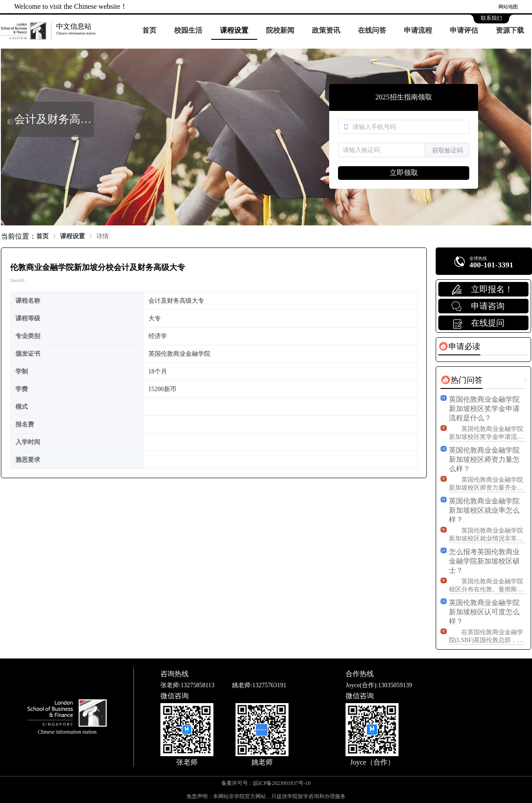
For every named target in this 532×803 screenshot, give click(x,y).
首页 (149, 30)
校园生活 (188, 30)
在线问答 (372, 30)
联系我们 (491, 18)
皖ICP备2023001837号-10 (282, 783)
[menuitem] (149, 31)
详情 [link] (103, 236)
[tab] (459, 346)
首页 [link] (42, 236)
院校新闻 (280, 30)
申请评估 (464, 30)
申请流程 (418, 30)
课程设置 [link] (72, 236)
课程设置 (234, 30)
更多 (525, 380)
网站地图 (508, 7)
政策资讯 (326, 30)
